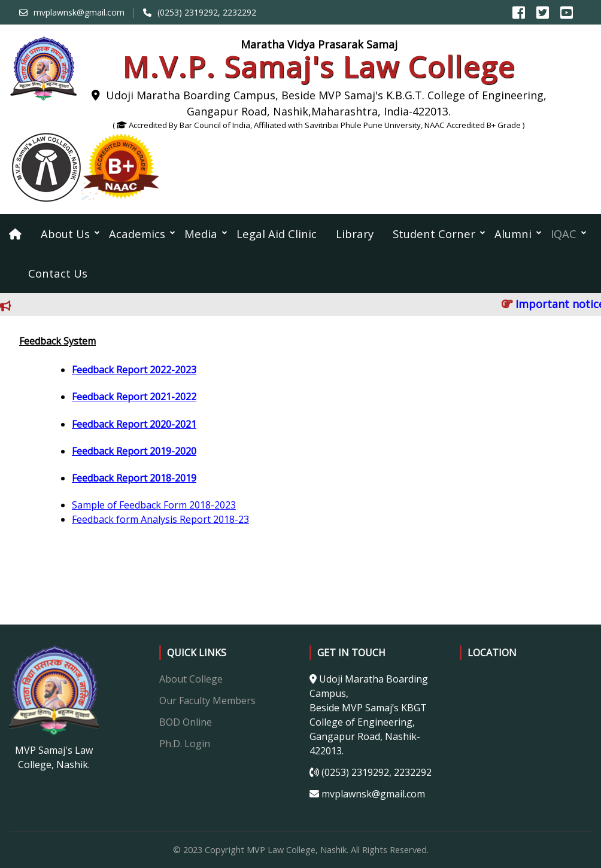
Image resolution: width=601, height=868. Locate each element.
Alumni (513, 234)
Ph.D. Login (185, 744)
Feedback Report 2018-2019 (134, 478)
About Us (65, 234)
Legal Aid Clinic (277, 234)
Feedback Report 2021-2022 (134, 397)
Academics (137, 234)
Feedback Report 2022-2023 (134, 370)
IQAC (564, 234)
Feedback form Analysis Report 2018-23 (160, 519)
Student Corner (434, 234)
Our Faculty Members (207, 701)
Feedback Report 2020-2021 (134, 424)
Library (355, 234)
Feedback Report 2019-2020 (134, 451)
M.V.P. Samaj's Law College (319, 67)
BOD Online (186, 722)
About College (191, 679)
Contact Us (58, 273)
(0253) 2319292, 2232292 (207, 12)
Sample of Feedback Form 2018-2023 (154, 505)
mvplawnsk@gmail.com (79, 12)
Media (201, 234)
